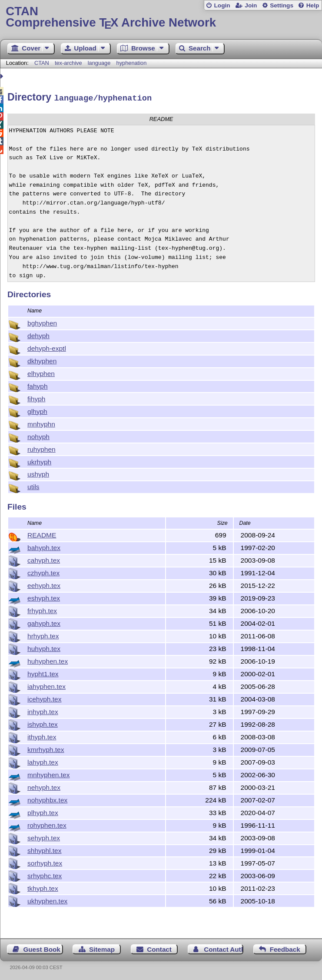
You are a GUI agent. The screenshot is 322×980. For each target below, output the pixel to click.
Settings (282, 5)
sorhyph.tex (45, 862)
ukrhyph (39, 461)
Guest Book (42, 948)
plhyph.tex (43, 811)
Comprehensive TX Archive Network (161, 17)
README (42, 534)
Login (222, 5)
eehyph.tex (44, 584)
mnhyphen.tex (48, 774)
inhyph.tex (43, 710)
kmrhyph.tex (46, 748)
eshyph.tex (44, 597)
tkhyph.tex (43, 887)
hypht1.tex (43, 673)
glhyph (37, 410)
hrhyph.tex (43, 635)
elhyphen (41, 372)
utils (33, 485)
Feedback (285, 948)
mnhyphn (41, 423)
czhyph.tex (43, 572)
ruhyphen (41, 448)
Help (313, 5)
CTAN (42, 63)
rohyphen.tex (47, 824)
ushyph (38, 473)
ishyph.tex (43, 723)
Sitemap (102, 948)
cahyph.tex (44, 559)
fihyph (36, 398)
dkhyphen (42, 360)
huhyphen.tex (48, 660)
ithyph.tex (42, 736)
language (99, 63)
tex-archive (68, 63)
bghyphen (42, 322)
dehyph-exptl (47, 347)
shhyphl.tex (45, 849)
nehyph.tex (44, 786)
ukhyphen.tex (47, 900)
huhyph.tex (44, 647)
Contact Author (224, 948)
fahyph (38, 385)
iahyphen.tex (46, 685)
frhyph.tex (42, 609)
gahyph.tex (44, 622)
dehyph (38, 334)
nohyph (38, 435)
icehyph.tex (45, 698)
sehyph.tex (44, 837)
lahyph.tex (43, 761)
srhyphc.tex (45, 874)
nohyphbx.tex (47, 799)
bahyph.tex (44, 546)
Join (251, 5)
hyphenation (132, 63)
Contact (159, 948)
